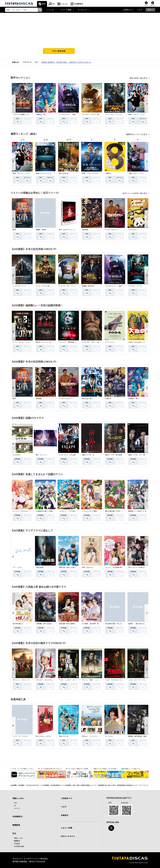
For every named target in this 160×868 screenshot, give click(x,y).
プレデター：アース (135, 286)
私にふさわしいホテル (43, 736)
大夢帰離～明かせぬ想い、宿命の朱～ (49, 624)
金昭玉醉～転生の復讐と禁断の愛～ (71, 624)
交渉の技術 (40, 567)
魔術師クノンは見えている (137, 511)
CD (53, 4)
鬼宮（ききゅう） (88, 567)
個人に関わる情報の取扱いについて (85, 785)
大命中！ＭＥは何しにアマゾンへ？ (140, 342)
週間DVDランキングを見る (137, 134)
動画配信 (16, 825)
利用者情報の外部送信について (127, 785)
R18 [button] (149, 10)
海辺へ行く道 (63, 736)
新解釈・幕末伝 (41, 230)
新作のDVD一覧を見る (139, 78)
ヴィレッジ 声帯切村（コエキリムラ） (72, 342)
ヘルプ (140, 10)
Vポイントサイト (68, 836)
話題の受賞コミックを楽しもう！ (131, 769)
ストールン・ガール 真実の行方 (93, 114)
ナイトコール (110, 342)
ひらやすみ (16, 455)
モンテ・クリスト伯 (43, 286)
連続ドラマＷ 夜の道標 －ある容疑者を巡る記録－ (123, 455)
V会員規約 (21, 785)
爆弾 (14, 230)
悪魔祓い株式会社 (88, 286)
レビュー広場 (66, 828)
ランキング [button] (82, 10)
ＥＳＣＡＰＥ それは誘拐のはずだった (72, 455)
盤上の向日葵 (63, 173)
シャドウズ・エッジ (19, 286)
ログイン (153, 5)
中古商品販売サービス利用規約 (61, 785)
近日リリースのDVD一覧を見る (135, 193)
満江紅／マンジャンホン (44, 342)
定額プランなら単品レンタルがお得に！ (106, 769)
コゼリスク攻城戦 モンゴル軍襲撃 (25, 114)
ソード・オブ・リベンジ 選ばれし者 (118, 114)
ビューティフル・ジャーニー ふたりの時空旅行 (75, 286)
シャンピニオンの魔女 (90, 511)
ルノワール (109, 736)
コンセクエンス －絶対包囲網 (69, 114)
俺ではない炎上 (87, 399)
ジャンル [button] (50, 10)
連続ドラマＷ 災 (88, 455)
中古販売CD (79, 4)
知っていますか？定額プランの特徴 (77, 769)
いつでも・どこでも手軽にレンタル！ (22, 769)
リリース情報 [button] (66, 10)
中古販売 (17, 843)
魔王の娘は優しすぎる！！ (114, 511)
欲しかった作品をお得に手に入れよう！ (51, 769)
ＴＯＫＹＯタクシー (112, 230)
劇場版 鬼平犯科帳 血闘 (137, 736)
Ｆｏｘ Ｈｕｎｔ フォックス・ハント (26, 342)
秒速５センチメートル (43, 173)
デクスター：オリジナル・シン (46, 680)
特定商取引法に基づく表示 (107, 785)
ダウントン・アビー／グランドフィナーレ (27, 680)
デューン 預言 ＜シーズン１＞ (93, 680)
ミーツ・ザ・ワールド (20, 736)
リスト (146, 5)
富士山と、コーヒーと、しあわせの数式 (96, 736)
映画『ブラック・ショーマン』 (139, 114)
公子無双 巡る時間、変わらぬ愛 (93, 624)
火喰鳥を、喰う (41, 114)
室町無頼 (85, 230)
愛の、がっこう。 (42, 455)
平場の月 (108, 399)
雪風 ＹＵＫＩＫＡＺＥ (90, 173)
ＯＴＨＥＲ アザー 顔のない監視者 (95, 342)
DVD (44, 4)
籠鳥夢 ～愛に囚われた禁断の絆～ (140, 624)
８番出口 (108, 173)
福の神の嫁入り (18, 624)
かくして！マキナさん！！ (22, 511)
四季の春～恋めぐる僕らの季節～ (70, 567)
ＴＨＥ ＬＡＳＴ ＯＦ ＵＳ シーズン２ (74, 680)
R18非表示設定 (19, 846)
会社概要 (14, 785)
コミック (64, 4)
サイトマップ (143, 785)
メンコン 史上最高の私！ (114, 567)
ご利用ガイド (128, 10)
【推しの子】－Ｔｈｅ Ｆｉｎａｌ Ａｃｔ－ (144, 173)
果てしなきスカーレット (67, 230)
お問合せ (65, 815)
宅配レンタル (18, 838)
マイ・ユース (17, 567)
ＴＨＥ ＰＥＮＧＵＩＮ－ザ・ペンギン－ (119, 680)
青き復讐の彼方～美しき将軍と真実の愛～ (119, 624)
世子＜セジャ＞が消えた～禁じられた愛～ (143, 567)
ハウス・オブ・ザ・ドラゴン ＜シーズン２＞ (144, 680)
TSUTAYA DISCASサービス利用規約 (38, 785)
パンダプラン (133, 230)
